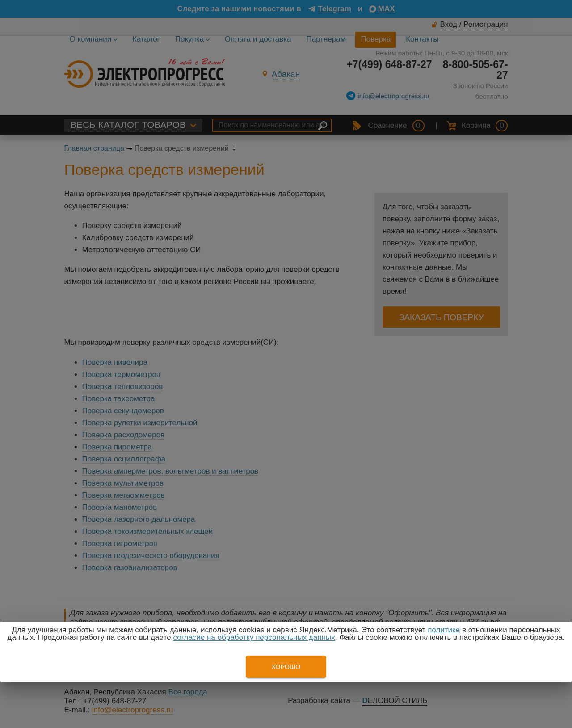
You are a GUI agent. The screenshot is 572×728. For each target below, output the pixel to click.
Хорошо (286, 667)
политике (444, 630)
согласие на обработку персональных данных (254, 637)
